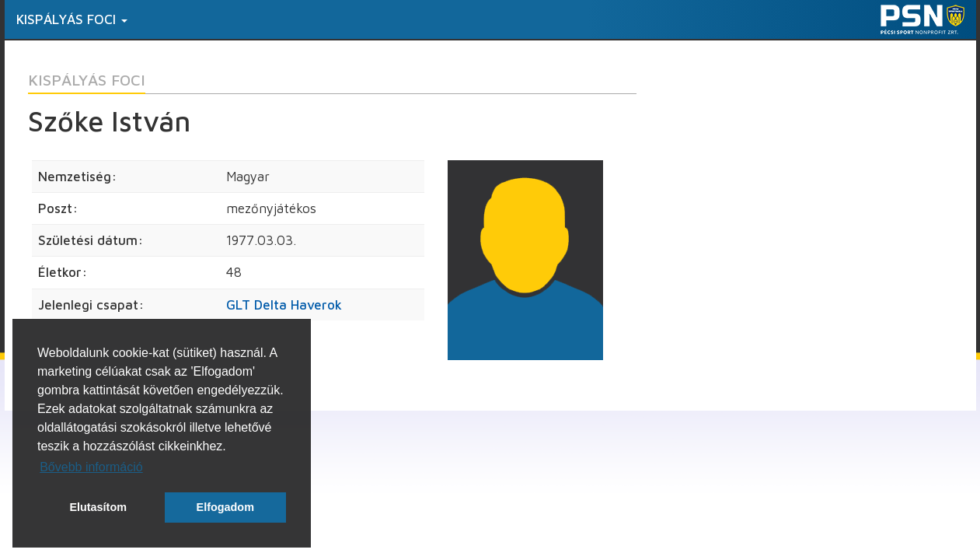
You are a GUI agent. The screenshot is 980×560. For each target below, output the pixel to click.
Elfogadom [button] (225, 507)
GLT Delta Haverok (284, 305)
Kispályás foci (72, 19)
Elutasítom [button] (98, 507)
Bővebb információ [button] (91, 467)
